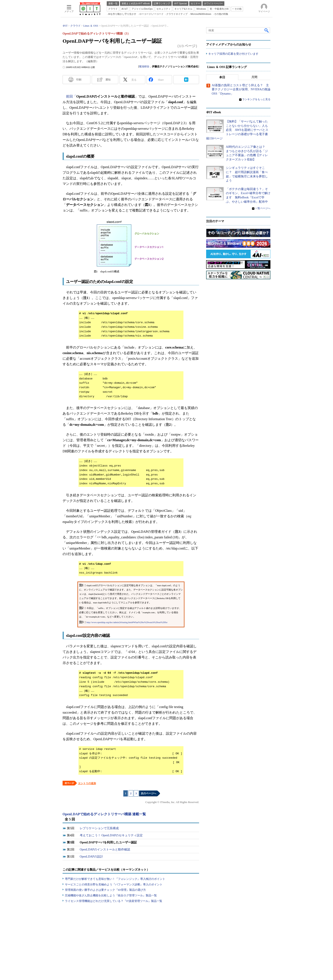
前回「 (71, 96)
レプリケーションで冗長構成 (99, 828)
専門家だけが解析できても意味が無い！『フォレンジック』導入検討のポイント (115, 879)
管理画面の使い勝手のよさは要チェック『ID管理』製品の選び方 (105, 890)
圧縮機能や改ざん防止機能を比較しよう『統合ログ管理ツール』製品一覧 (111, 895)
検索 (267, 30)
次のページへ (148, 793)
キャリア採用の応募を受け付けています (233, 54)
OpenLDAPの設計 (91, 857)
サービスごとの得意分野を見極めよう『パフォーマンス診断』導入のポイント (114, 884)
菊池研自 (144, 66)
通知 (108, 80)
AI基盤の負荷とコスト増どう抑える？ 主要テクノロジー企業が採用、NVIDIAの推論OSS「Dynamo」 (241, 89)
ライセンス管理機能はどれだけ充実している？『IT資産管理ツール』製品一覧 (114, 901)
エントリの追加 (87, 783)
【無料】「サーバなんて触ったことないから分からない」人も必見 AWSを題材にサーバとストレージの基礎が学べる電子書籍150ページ (237, 130)
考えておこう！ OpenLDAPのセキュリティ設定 (111, 835)
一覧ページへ (263, 208)
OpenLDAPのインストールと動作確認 (105, 849)
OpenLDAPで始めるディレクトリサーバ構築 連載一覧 (104, 814)
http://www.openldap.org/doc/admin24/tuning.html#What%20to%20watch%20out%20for (127, 622)
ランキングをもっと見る (256, 99)
